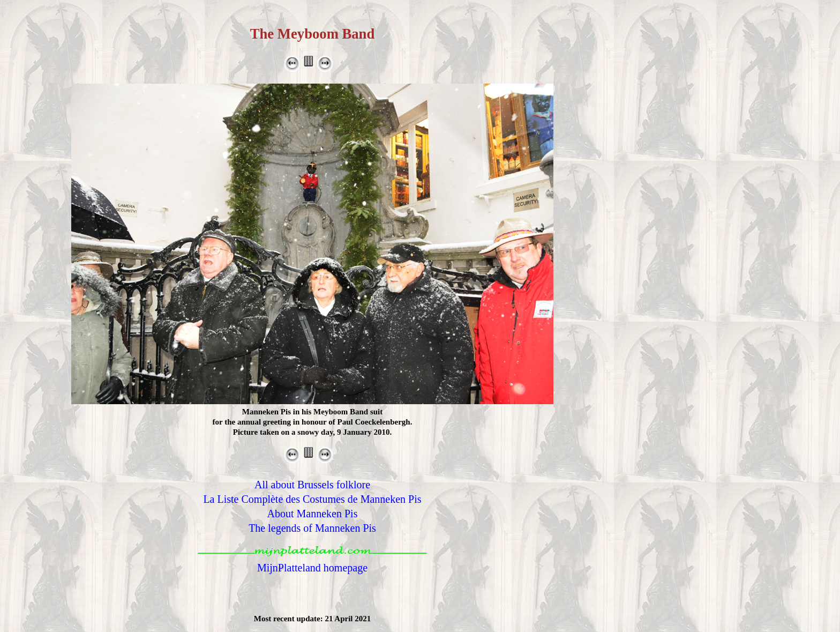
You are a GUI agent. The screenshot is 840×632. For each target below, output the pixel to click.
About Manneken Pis (313, 514)
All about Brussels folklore (312, 485)
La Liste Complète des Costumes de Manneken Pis (312, 499)
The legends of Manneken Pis (312, 528)
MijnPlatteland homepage (312, 568)
